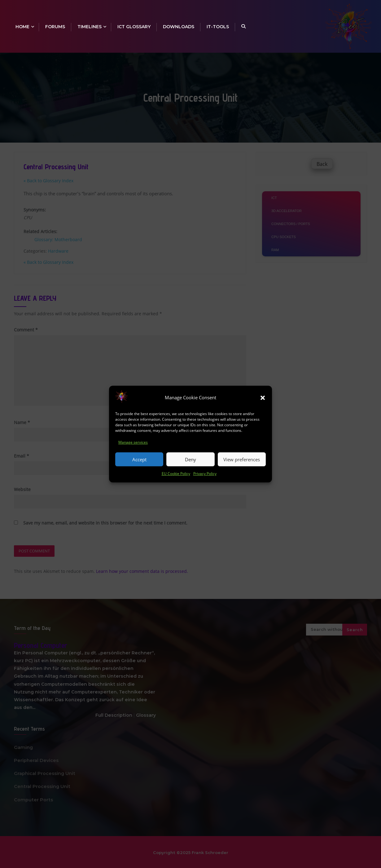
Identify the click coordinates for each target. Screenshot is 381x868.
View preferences (242, 459)
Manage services (133, 443)
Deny (190, 459)
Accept (139, 459)
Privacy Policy (205, 474)
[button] (263, 398)
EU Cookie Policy (176, 474)
